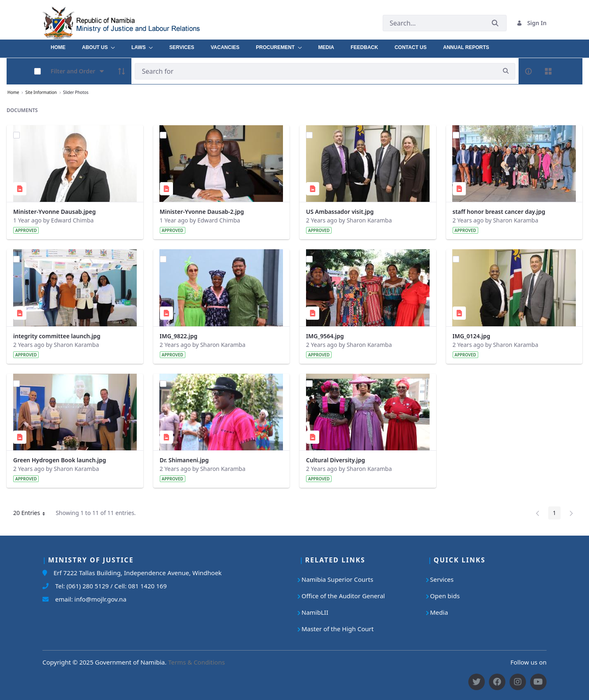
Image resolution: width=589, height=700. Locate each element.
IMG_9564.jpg (325, 336)
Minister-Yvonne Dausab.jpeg (54, 212)
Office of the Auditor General (343, 596)
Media (439, 612)
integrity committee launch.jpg (57, 336)
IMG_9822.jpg (179, 336)
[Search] (316, 71)
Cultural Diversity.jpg (335, 460)
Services (442, 579)
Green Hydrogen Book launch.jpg (60, 460)
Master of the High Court (338, 629)
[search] (506, 71)
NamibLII (315, 612)
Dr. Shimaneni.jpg (184, 460)
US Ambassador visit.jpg (340, 212)
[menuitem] (58, 45)
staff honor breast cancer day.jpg (499, 212)
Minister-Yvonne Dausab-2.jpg (202, 212)
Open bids (445, 596)
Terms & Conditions (196, 662)
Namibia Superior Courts (337, 579)
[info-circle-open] (528, 71)
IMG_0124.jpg (472, 336)
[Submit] (495, 23)
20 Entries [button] (32, 514)
